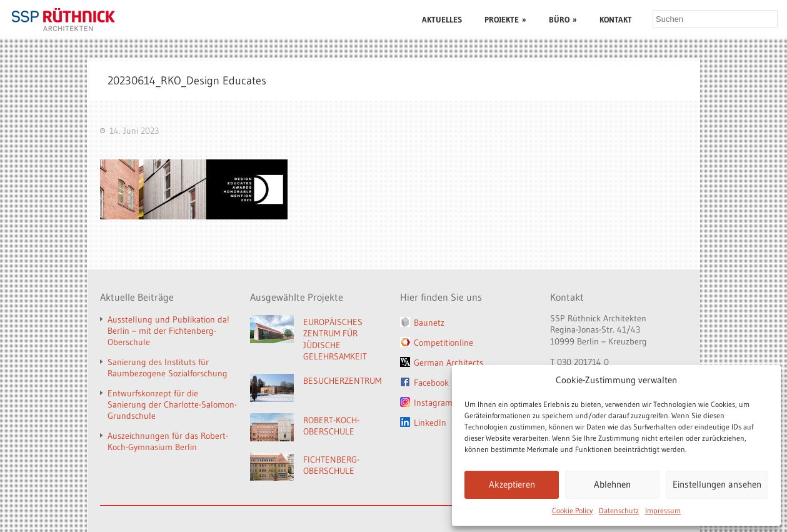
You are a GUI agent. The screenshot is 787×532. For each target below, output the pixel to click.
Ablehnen (612, 484)
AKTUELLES (442, 19)
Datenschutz (619, 510)
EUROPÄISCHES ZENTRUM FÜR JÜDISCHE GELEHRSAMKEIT (335, 339)
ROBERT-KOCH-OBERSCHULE (331, 426)
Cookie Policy (572, 510)
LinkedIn (430, 423)
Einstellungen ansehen (717, 484)
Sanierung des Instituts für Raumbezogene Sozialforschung (168, 368)
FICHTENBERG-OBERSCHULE (331, 465)
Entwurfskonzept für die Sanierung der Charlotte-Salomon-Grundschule (172, 404)
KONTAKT (616, 19)
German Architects (449, 363)
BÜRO (563, 19)
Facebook (431, 383)
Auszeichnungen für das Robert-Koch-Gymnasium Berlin (168, 441)
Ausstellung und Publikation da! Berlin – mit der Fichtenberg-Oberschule (168, 331)
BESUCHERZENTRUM (342, 381)
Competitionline (444, 343)
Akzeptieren (512, 484)
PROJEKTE (505, 19)
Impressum (663, 510)
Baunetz (429, 323)
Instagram (433, 403)
